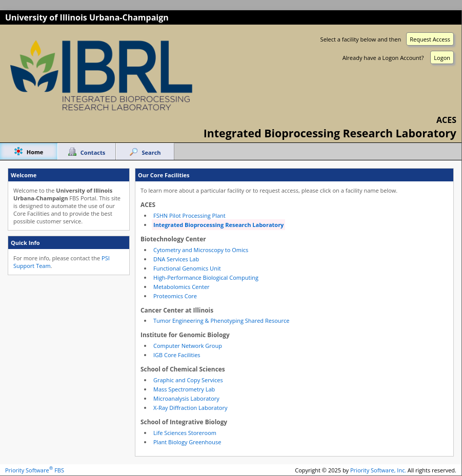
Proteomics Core (175, 296)
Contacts (93, 152)
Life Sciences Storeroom (185, 433)
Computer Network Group (188, 346)
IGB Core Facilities (177, 355)
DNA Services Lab (176, 259)
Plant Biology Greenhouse (187, 442)
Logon (442, 58)
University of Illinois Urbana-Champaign (87, 17)
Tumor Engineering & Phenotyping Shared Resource (221, 320)
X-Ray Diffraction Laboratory (190, 408)
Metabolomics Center (182, 287)
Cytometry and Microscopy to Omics (201, 250)
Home (35, 152)
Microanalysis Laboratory (186, 398)
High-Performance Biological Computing (206, 277)
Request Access (430, 39)
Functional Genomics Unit (187, 268)
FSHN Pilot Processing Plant (189, 215)
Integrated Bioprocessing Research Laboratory (218, 225)
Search (151, 152)
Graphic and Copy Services (188, 380)
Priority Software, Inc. (378, 470)
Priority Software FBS (35, 470)
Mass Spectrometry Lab (184, 389)
